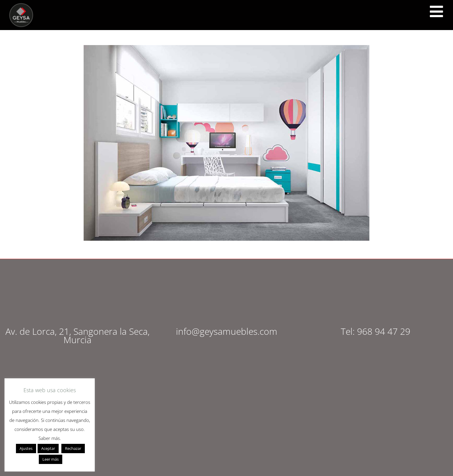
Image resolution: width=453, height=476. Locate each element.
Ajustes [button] (26, 448)
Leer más (51, 459)
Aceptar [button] (48, 448)
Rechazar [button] (73, 448)
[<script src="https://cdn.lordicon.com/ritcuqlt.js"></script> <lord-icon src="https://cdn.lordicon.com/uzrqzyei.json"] (436, 11)
